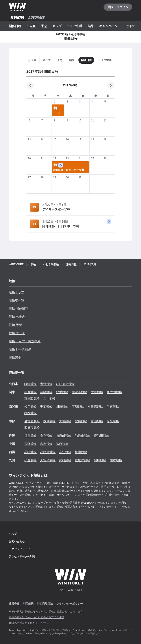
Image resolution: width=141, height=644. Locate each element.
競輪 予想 (15, 325)
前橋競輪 (46, 392)
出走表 (31, 26)
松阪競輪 (113, 421)
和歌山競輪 (83, 436)
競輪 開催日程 (19, 309)
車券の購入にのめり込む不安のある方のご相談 (37, 617)
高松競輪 (30, 452)
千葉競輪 (46, 407)
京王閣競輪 (32, 398)
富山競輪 (97, 421)
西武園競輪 (114, 392)
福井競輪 (30, 436)
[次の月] (111, 85)
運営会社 (14, 604)
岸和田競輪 (102, 436)
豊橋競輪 (81, 421)
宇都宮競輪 (80, 392)
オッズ (57, 26)
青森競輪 (46, 384)
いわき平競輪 (65, 384)
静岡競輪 (30, 413)
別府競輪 (100, 460)
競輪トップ (17, 292)
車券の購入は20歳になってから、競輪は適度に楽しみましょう (46, 612)
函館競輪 (30, 384)
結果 (91, 26)
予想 (44, 26)
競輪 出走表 (17, 317)
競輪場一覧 (17, 300)
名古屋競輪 (32, 421)
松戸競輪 (30, 407)
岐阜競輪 (49, 421)
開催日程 (15, 26)
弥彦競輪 (30, 392)
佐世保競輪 (83, 460)
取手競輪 (62, 392)
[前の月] (30, 85)
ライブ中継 (75, 26)
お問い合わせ (17, 542)
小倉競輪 (30, 460)
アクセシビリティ (19, 549)
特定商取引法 (45, 604)
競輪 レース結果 (20, 349)
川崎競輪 (62, 407)
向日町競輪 (64, 436)
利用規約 (28, 604)
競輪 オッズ (17, 333)
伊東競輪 (113, 407)
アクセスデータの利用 (22, 557)
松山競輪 (81, 452)
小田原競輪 (95, 407)
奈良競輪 (46, 436)
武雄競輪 (65, 460)
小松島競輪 (48, 452)
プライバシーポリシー (70, 604)
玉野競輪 (30, 444)
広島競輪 (46, 444)
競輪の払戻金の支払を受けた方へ (29, 623)
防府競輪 (62, 444)
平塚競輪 (78, 407)
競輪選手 (15, 357)
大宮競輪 (97, 392)
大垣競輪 (65, 421)
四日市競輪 (32, 428)
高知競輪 (65, 452)
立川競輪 (49, 398)
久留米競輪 (48, 460)
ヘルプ (13, 534)
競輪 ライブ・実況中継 (25, 341)
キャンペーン (108, 26)
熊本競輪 (116, 460)
